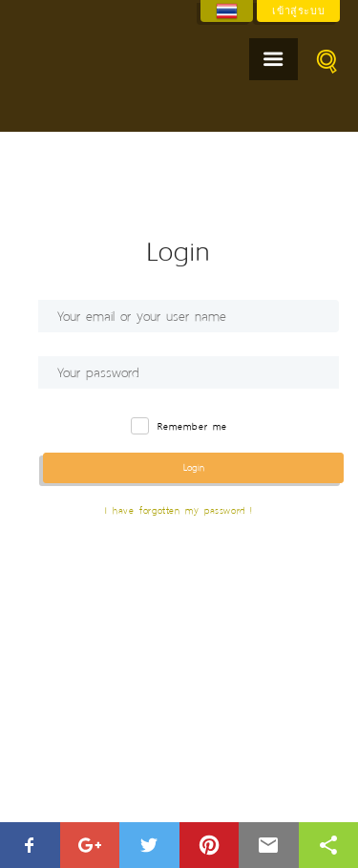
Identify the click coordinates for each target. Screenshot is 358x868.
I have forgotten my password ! (179, 511)
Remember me (192, 427)
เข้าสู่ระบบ (298, 11)
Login (194, 467)
